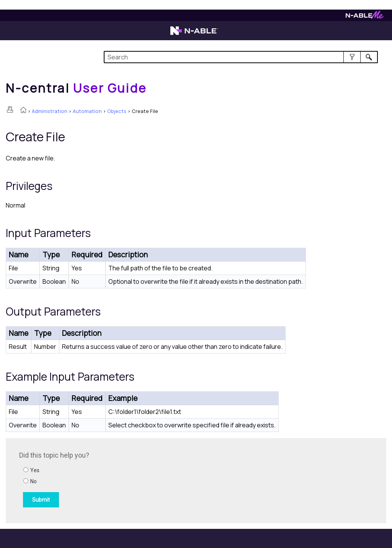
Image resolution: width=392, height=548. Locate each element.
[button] (352, 57)
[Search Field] (241, 57)
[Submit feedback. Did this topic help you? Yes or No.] (122, 479)
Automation (87, 111)
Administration (50, 111)
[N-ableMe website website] (365, 17)
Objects (117, 111)
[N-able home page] (194, 34)
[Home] (76, 88)
